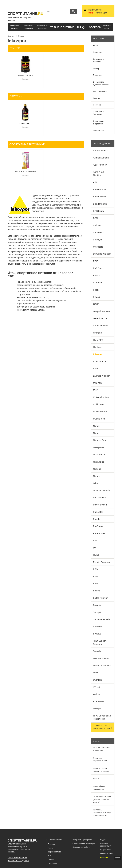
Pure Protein (99, 533)
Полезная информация (106, 845)
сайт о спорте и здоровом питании (24, 16)
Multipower (99, 404)
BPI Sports (98, 211)
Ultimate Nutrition (102, 658)
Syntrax (97, 634)
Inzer (96, 369)
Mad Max (98, 383)
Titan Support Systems (100, 642)
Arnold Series (100, 189)
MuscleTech (99, 419)
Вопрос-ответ (106, 850)
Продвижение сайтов (81, 847)
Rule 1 (96, 576)
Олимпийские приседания (99, 788)
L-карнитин (98, 52)
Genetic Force (100, 318)
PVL (95, 540)
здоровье (95, 27)
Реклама (104, 858)
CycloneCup (99, 232)
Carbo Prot (26, 124)
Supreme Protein (101, 619)
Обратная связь (107, 854)
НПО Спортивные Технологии (102, 717)
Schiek (96, 591)
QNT (95, 548)
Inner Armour (100, 361)
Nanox (96, 426)
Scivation (98, 605)
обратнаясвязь (107, 27)
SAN (95, 584)
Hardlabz (98, 347)
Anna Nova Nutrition (99, 173)
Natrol (96, 433)
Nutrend (97, 469)
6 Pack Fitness (100, 150)
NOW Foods (99, 454)
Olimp (96, 483)
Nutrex (96, 476)
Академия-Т (99, 701)
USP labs (98, 680)
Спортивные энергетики (99, 123)
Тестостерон (99, 131)
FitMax (96, 297)
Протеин (97, 105)
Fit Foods (98, 283)
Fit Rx (96, 290)
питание (69, 27)
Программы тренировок (82, 840)
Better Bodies (100, 197)
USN (95, 673)
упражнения (56, 27)
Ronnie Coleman (101, 562)
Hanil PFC (98, 340)
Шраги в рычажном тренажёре (102, 749)
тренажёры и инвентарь (42, 27)
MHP (96, 390)
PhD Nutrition (100, 498)
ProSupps (98, 526)
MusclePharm (100, 412)
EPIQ (96, 261)
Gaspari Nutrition (101, 311)
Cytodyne (98, 240)
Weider (97, 694)
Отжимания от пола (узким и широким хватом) (102, 799)
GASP (96, 304)
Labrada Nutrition (102, 376)
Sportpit (97, 612)
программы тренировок (28, 27)
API (95, 182)
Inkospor (98, 354)
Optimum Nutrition (102, 490)
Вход (91, 13)
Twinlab (97, 651)
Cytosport (98, 247)
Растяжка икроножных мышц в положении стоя (102, 813)
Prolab (96, 519)
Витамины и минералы (99, 60)
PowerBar (98, 512)
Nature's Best (100, 440)
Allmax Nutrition (101, 158)
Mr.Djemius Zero (101, 397)
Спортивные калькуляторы (84, 843)
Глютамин (98, 75)
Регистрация (101, 13)
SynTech (97, 626)
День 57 (97, 779)
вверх (117, 858)
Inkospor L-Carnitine (25, 172)
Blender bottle (100, 204)
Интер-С (97, 708)
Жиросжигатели (100, 91)
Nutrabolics (99, 462)
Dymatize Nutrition (102, 254)
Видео (103, 840)
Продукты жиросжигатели (100, 759)
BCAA (96, 46)
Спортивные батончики (99, 113)
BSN (95, 218)
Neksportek (99, 447)
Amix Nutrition (100, 165)
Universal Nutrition (102, 666)
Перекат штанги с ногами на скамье (101, 770)
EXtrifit (96, 275)
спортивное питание (15, 27)
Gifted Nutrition (101, 326)
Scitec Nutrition (101, 598)
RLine (96, 555)
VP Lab (97, 687)
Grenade (97, 333)
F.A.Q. (81, 27)
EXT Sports (99, 268)
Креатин (97, 98)
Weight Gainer (25, 75)
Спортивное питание (53, 840)
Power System (100, 505)
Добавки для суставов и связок (101, 83)
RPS (95, 569)
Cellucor (97, 225)
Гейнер (96, 68)
